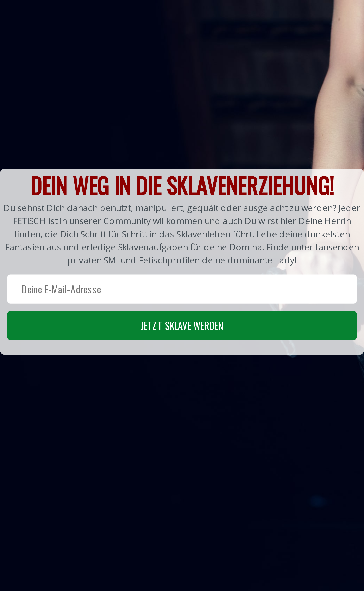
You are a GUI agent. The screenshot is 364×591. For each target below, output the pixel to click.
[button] (182, 261)
